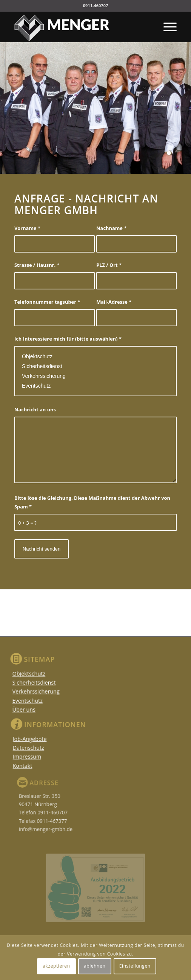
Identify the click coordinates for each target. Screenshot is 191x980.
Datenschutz (36, 748)
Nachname (111, 228)
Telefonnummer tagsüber (47, 302)
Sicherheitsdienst (95, 366)
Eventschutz (95, 386)
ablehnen (95, 966)
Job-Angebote (38, 740)
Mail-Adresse (114, 302)
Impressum (35, 756)
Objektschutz (95, 356)
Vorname (27, 228)
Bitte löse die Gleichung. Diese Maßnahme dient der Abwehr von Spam (92, 502)
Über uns (26, 709)
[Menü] (166, 27)
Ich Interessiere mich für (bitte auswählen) (68, 339)
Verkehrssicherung (95, 376)
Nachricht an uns (35, 409)
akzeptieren (56, 966)
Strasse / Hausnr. (37, 265)
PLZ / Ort (109, 265)
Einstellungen (135, 966)
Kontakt (31, 763)
